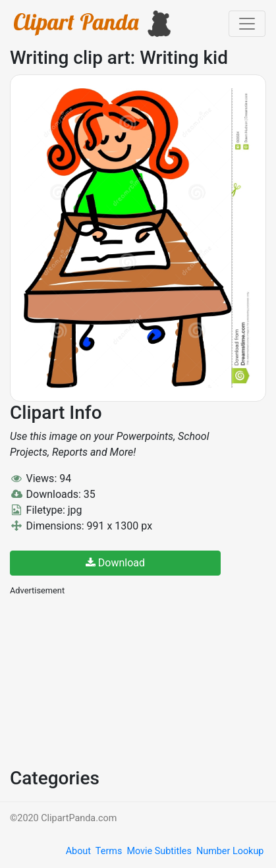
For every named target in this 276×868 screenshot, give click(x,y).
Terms (109, 851)
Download (115, 563)
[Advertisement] (109, 680)
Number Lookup (230, 851)
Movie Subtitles (159, 851)
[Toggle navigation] (247, 24)
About (78, 851)
